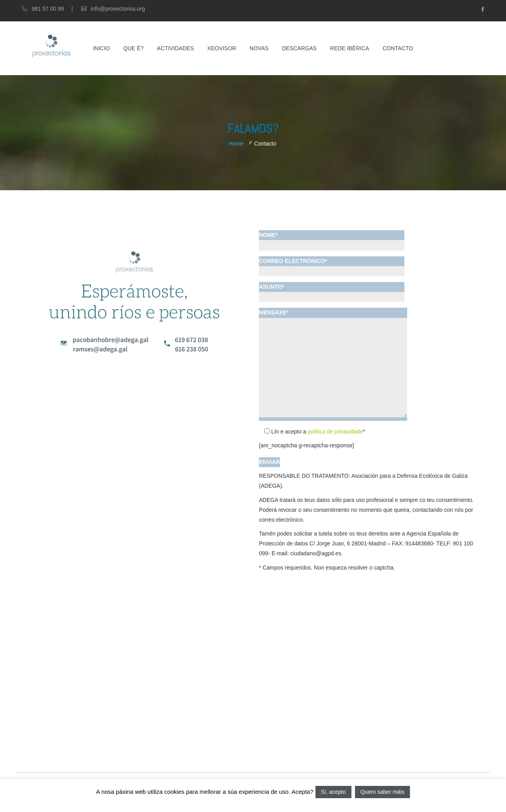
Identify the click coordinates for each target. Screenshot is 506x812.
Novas (259, 48)
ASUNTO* (332, 292)
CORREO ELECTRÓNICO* (332, 266)
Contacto (398, 48)
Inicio (101, 48)
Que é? (133, 48)
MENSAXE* (333, 364)
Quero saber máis (382, 792)
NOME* (332, 240)
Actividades (175, 48)
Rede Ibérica (350, 48)
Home (236, 144)
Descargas (299, 48)
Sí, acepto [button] (333, 792)
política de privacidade (335, 432)
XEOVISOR (222, 48)
